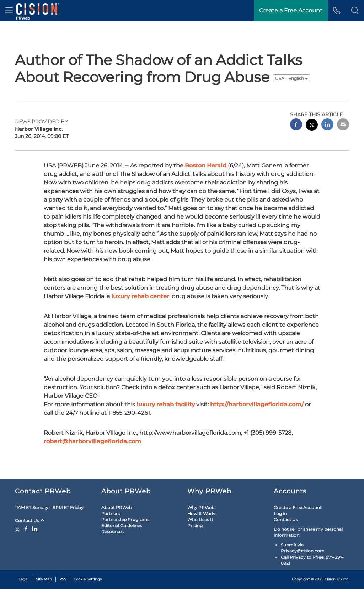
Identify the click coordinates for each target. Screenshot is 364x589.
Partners (111, 513)
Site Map (44, 579)
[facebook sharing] (296, 125)
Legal (23, 579)
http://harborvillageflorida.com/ (257, 404)
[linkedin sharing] (327, 125)
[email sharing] (343, 125)
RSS (63, 579)
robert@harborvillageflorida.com (92, 441)
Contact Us (30, 521)
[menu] (9, 11)
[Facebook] (26, 529)
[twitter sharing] (312, 126)
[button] (355, 11)
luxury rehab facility (166, 404)
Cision (330, 579)
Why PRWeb (201, 507)
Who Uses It (200, 520)
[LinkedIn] (35, 529)
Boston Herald (206, 165)
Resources (113, 532)
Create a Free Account (298, 507)
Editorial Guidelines (122, 526)
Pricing (195, 526)
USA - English (291, 78)
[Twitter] (18, 529)
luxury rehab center (140, 296)
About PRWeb (117, 507)
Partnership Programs (125, 520)
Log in (280, 513)
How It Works (202, 513)
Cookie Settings (88, 579)
